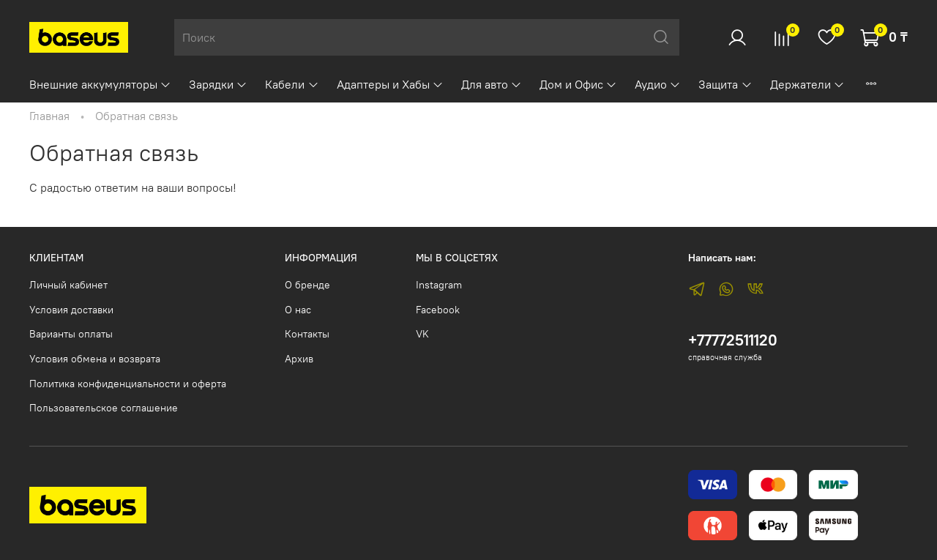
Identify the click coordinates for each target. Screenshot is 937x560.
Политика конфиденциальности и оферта (128, 384)
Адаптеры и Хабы (390, 84)
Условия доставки (71, 310)
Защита (725, 84)
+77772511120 (733, 340)
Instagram (439, 285)
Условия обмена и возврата (95, 359)
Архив (299, 359)
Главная (49, 116)
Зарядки (218, 84)
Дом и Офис (578, 84)
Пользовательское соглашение (104, 408)
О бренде (307, 285)
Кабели (292, 84)
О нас (298, 310)
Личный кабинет (68, 285)
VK (422, 334)
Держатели (807, 84)
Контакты (307, 334)
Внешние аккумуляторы (100, 84)
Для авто (492, 84)
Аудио (658, 84)
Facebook (438, 310)
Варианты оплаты (71, 334)
